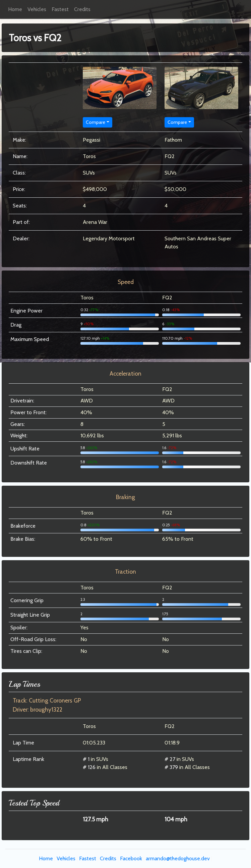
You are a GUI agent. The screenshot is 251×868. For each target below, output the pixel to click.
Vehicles (37, 9)
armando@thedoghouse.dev (178, 858)
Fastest (60, 9)
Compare (96, 122)
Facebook (131, 858)
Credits (82, 9)
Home (15, 9)
